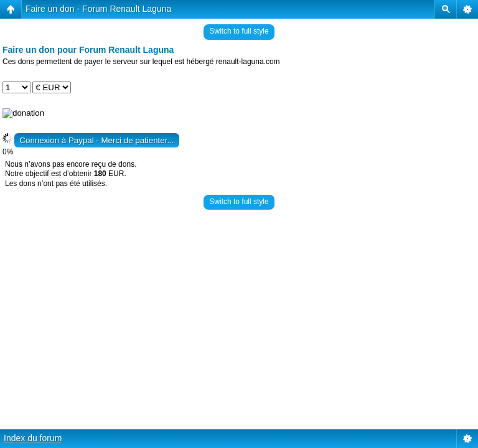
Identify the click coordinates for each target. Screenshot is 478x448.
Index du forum (33, 438)
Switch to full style (239, 31)
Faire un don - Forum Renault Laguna (98, 9)
